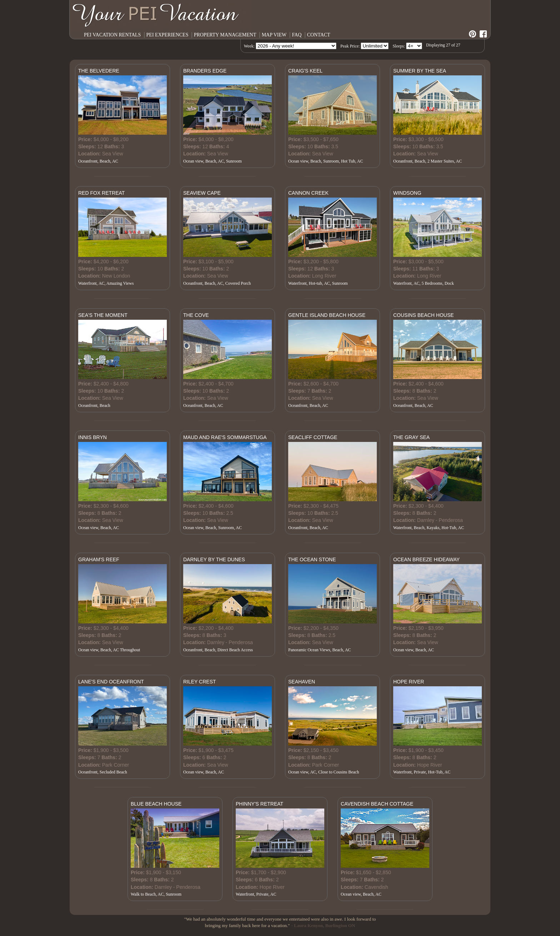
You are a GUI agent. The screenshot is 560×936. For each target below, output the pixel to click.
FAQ (297, 35)
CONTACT (319, 35)
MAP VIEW (274, 35)
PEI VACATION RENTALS (112, 35)
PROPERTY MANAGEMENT (225, 35)
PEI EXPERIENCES (167, 35)
